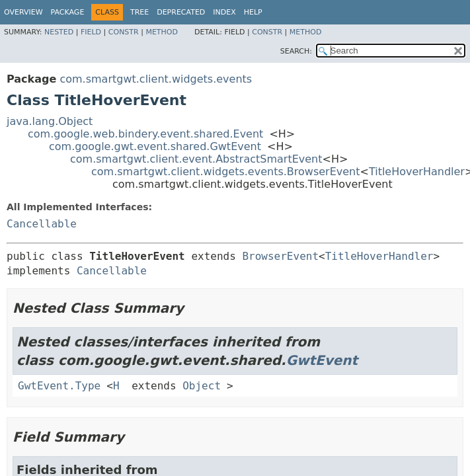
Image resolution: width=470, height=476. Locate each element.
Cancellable (42, 224)
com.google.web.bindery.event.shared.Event (145, 134)
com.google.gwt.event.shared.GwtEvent (155, 146)
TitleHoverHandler (417, 172)
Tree (139, 12)
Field (91, 32)
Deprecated (181, 12)
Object (202, 386)
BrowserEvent (280, 256)
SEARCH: (296, 51)
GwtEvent (322, 360)
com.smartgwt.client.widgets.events (156, 79)
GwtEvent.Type (59, 386)
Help (253, 12)
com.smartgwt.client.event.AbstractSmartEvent (196, 159)
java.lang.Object (50, 121)
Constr (124, 32)
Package (68, 12)
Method (162, 32)
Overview (23, 12)
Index (224, 12)
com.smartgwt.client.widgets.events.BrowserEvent (226, 172)
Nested (59, 32)
